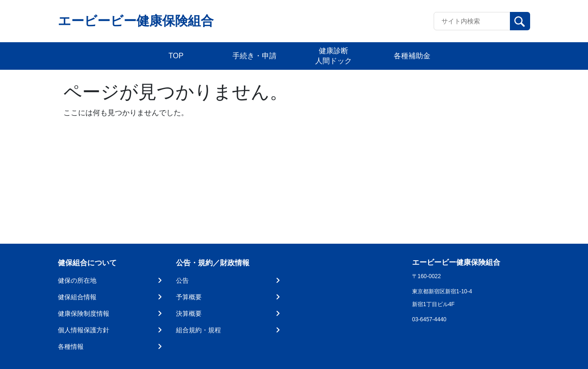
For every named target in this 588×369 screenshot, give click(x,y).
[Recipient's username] (472, 21)
